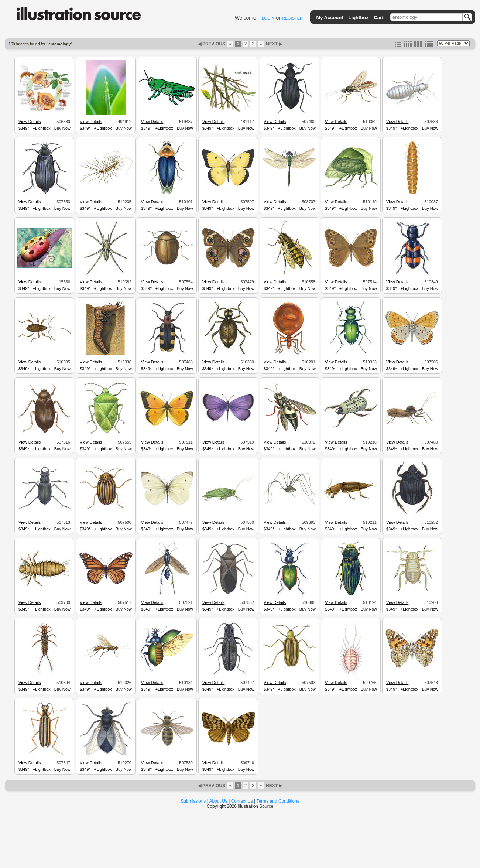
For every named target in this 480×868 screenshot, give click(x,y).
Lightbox (359, 18)
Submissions (193, 801)
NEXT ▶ (274, 44)
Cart (378, 18)
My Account (330, 18)
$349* (24, 128)
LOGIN (268, 18)
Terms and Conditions (278, 801)
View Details (30, 122)
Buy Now (62, 128)
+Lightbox (42, 128)
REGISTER (292, 18)
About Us (218, 801)
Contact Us (242, 801)
